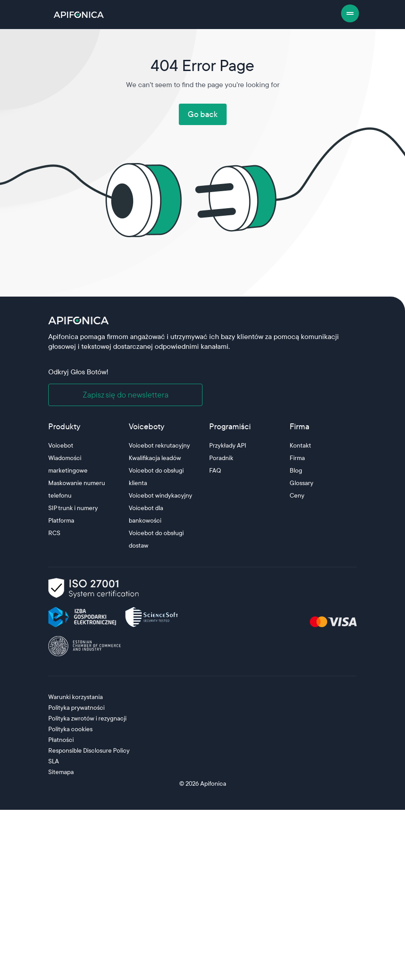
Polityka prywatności (76, 708)
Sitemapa (61, 772)
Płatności (61, 740)
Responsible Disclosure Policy (89, 750)
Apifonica (213, 783)
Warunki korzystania (76, 697)
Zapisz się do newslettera (126, 395)
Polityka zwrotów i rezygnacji (87, 718)
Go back (203, 114)
